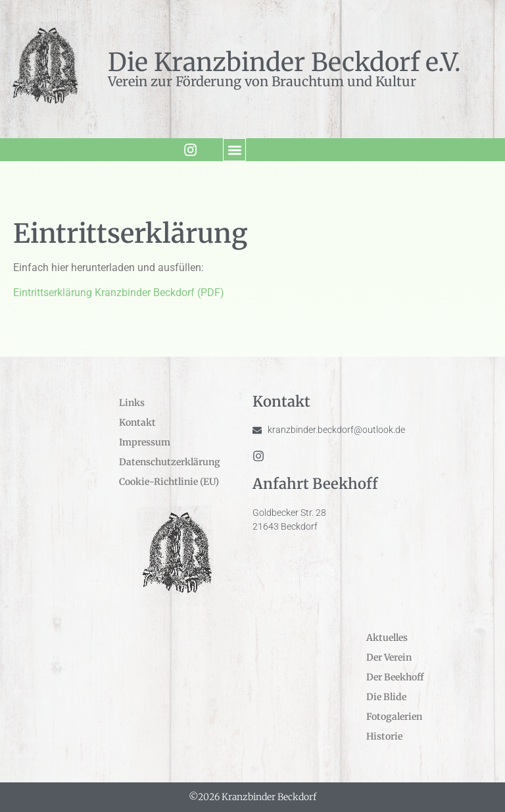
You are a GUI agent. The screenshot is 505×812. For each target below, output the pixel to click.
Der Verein (389, 657)
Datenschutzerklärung (170, 462)
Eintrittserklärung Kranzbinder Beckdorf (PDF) (119, 292)
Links (132, 403)
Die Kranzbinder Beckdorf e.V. (284, 62)
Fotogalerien (394, 717)
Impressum (145, 442)
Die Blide (386, 697)
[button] (233, 150)
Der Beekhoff (395, 677)
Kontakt (137, 422)
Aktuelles (387, 638)
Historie (384, 736)
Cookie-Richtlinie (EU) (169, 482)
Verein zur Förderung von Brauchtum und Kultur (262, 81)
